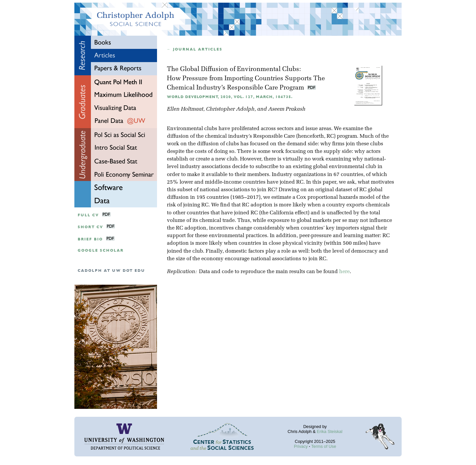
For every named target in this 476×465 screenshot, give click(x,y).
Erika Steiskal (330, 431)
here (344, 272)
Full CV (88, 215)
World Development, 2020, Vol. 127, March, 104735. (230, 97)
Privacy (301, 446)
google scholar (101, 250)
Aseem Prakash (287, 109)
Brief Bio (90, 239)
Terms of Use (323, 446)
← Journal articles (195, 49)
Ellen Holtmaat (185, 109)
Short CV (90, 227)
